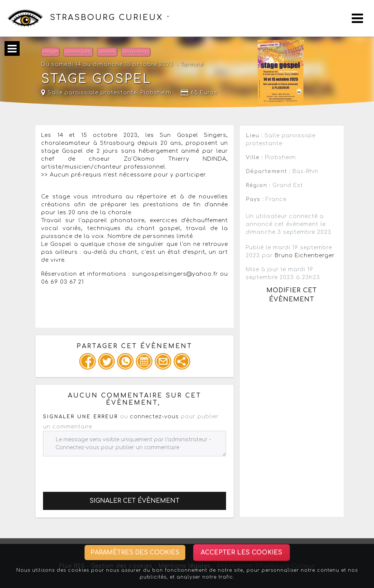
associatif (78, 52)
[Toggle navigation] (357, 18)
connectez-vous (154, 417)
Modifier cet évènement (292, 295)
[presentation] (100, 471)
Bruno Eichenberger (305, 256)
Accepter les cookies (242, 553)
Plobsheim (156, 93)
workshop (136, 52)
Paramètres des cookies (135, 553)
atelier (107, 52)
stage (50, 52)
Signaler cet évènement (135, 501)
